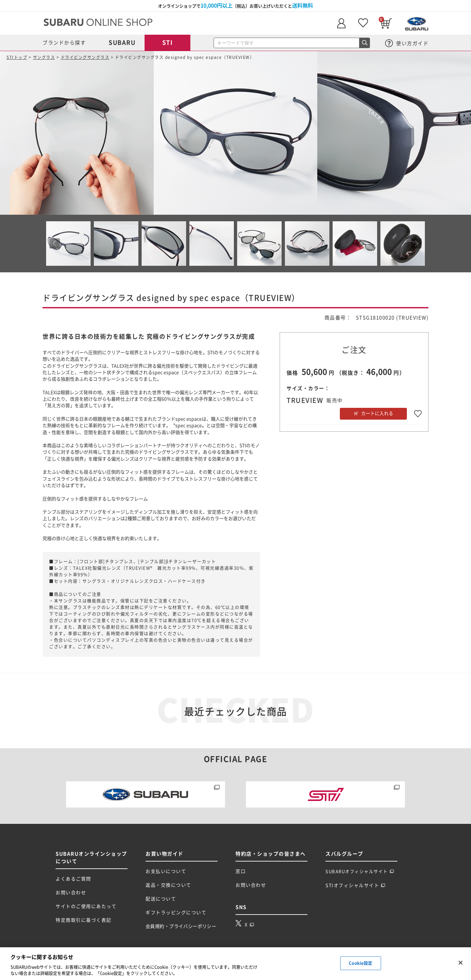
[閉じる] (461, 963)
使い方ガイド (407, 43)
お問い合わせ (71, 893)
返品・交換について (168, 885)
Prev (55, 244)
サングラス (44, 57)
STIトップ (17, 57)
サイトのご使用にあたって (86, 906)
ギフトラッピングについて (176, 913)
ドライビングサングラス (85, 57)
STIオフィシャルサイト (355, 885)
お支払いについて (166, 871)
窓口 (241, 871)
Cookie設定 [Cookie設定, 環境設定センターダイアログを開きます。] (360, 963)
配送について (161, 899)
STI (168, 43)
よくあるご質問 (73, 879)
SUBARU (122, 43)
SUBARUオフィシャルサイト (360, 871)
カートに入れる (377, 413)
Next (416, 244)
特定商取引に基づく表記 (84, 920)
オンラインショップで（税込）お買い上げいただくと (235, 6)
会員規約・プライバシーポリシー (181, 926)
